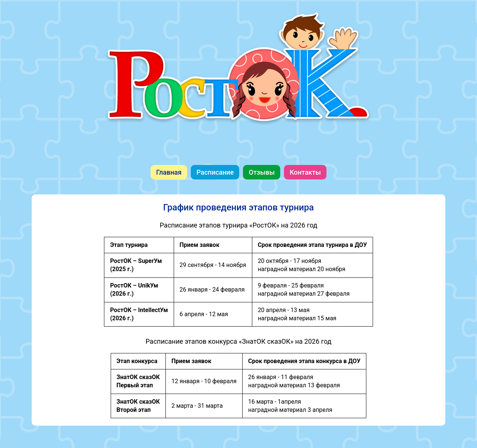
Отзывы (262, 172)
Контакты (305, 172)
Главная (169, 172)
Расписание (215, 172)
